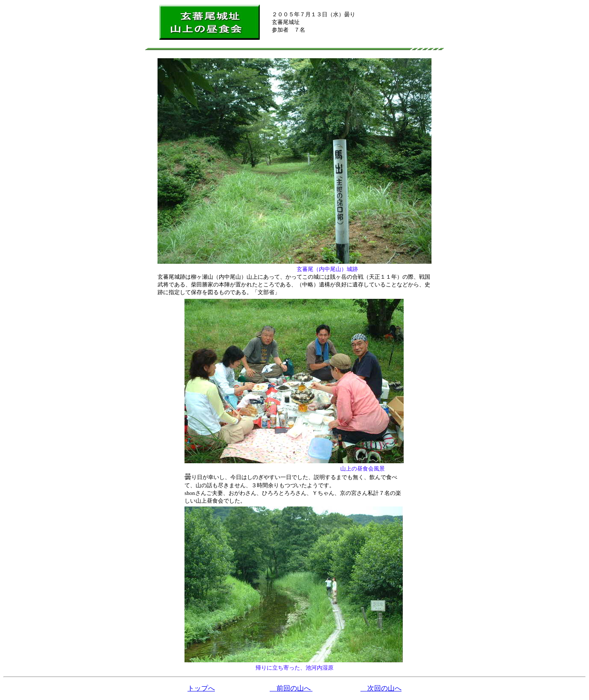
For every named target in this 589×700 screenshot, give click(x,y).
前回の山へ (291, 688)
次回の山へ (381, 688)
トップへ (201, 688)
